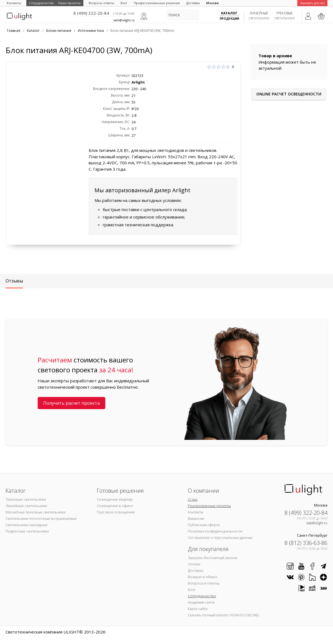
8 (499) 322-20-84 (91, 13)
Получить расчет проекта (71, 403)
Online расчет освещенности (289, 94)
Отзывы (14, 281)
